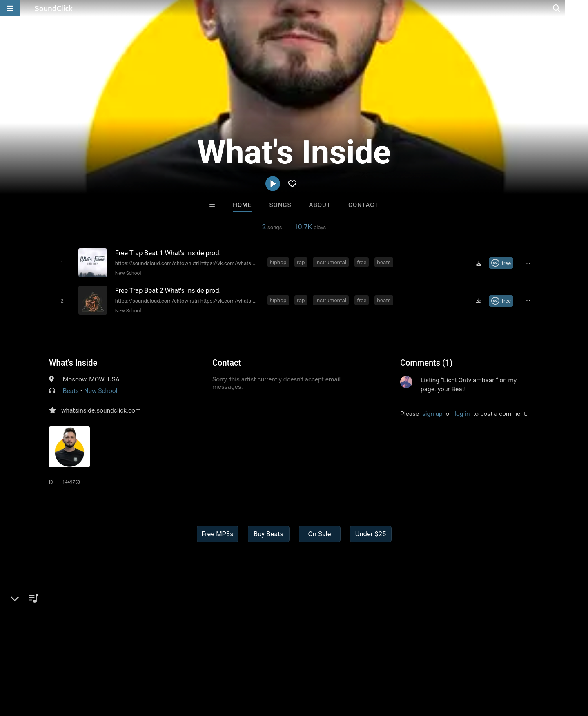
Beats (71, 390)
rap (302, 262)
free (362, 262)
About (320, 205)
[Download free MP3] (480, 263)
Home (242, 205)
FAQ (34, 667)
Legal (220, 667)
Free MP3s (217, 533)
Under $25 (371, 533)
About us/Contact (72, 667)
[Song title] (187, 253)
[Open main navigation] (10, 8)
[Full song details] (529, 263)
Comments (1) (426, 361)
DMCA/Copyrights (152, 667)
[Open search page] (580, 8)
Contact (363, 205)
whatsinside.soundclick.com (101, 409)
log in (462, 413)
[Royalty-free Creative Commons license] (502, 263)
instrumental (332, 262)
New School (127, 273)
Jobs (112, 667)
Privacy (195, 667)
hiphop (279, 262)
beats (384, 262)
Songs (281, 205)
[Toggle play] (61, 263)
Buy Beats (268, 533)
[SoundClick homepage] (54, 8)
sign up (432, 413)
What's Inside (73, 361)
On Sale (319, 533)
